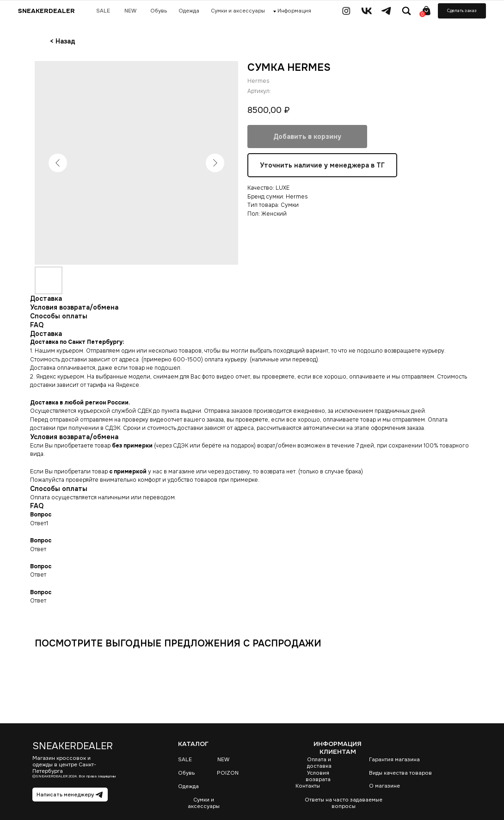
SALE (185, 759)
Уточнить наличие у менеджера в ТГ (322, 166)
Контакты (308, 786)
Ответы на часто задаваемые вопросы (344, 803)
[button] (462, 11)
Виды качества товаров (400, 773)
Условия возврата (318, 776)
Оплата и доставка (319, 763)
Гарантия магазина (394, 759)
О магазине (384, 786)
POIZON (228, 773)
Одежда (188, 786)
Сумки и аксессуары (204, 803)
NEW (223, 759)
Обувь (186, 773)
